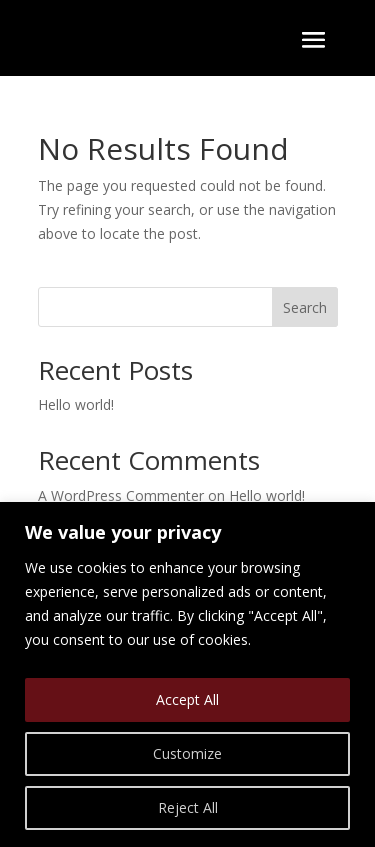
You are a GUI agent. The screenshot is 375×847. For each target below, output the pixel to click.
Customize (187, 753)
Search (305, 307)
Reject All (188, 807)
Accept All (187, 699)
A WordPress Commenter (121, 495)
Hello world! (76, 404)
